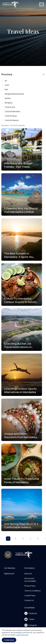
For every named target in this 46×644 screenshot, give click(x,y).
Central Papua (11, 116)
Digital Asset (9, 574)
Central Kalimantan (13, 111)
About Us (28, 574)
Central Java (10, 107)
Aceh (7, 85)
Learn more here (22, 635)
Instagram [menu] (31, 625)
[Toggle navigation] (42, 4)
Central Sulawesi (12, 120)
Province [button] (7, 74)
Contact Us (29, 600)
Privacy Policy (30, 586)
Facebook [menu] (31, 613)
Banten (8, 98)
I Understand (9, 640)
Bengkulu (9, 103)
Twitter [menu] (29, 619)
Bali (6, 89)
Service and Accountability (30, 580)
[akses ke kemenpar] (8, 555)
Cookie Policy (30, 596)
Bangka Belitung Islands (14, 94)
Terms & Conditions (32, 591)
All (6, 81)
